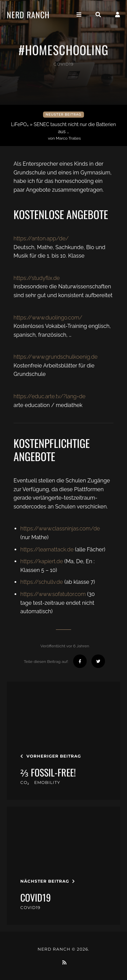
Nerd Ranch (28, 15)
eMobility (47, 782)
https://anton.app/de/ (41, 238)
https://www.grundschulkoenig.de (56, 357)
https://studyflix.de (37, 278)
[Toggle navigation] (79, 15)
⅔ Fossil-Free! (48, 772)
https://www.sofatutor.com (53, 594)
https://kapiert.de (42, 561)
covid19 (63, 64)
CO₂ (25, 782)
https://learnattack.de (47, 549)
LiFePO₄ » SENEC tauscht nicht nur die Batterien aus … (64, 131)
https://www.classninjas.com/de (60, 529)
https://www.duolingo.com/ (48, 318)
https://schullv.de (42, 582)
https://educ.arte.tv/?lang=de (49, 396)
